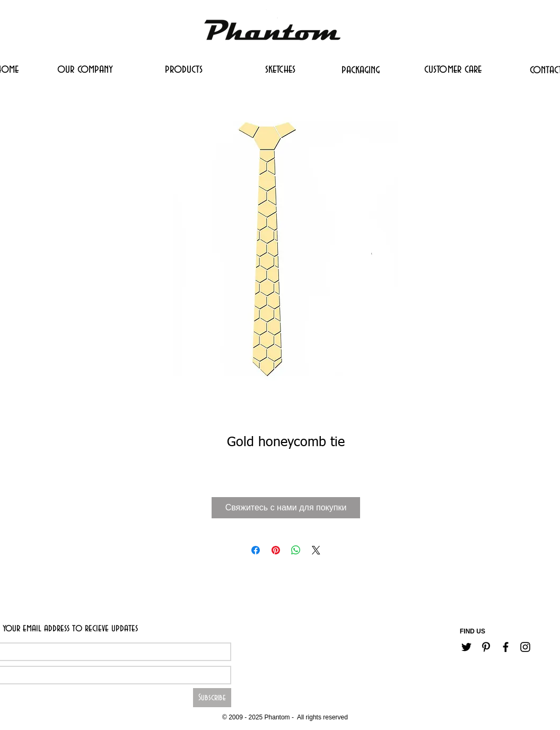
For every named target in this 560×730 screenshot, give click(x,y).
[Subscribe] (212, 698)
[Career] (250, 701)
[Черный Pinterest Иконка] (486, 647)
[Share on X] (316, 550)
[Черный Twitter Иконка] (466, 647)
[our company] (85, 69)
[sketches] (280, 69)
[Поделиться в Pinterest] (276, 550)
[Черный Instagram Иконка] (525, 647)
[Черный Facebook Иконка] (506, 647)
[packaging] (361, 69)
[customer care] (453, 69)
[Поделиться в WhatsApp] (296, 550)
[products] (184, 69)
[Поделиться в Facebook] (256, 550)
